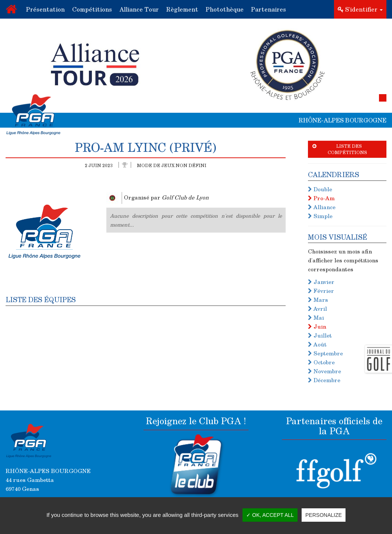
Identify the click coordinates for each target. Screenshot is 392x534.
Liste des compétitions (340, 149)
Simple (320, 216)
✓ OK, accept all (270, 515)
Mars (318, 300)
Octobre (321, 362)
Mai (316, 317)
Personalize (324, 515)
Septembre (325, 353)
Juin (317, 326)
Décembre (324, 380)
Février (321, 291)
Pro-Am (321, 198)
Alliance (322, 207)
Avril (317, 308)
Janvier (321, 282)
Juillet (320, 335)
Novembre (324, 371)
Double (320, 189)
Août (317, 344)
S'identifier (360, 9)
